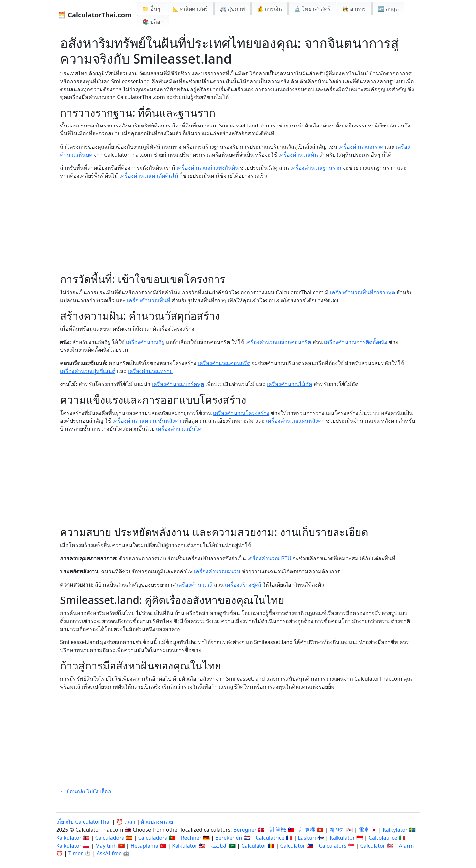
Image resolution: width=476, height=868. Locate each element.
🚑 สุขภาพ (232, 9)
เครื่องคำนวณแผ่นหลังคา (295, 421)
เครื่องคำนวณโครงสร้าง (241, 413)
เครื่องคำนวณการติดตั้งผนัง (356, 342)
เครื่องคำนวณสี (195, 585)
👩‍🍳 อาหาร (354, 9)
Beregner (245, 830)
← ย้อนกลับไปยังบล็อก (86, 791)
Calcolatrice (383, 838)
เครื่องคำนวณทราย (150, 371)
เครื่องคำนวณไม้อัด (289, 384)
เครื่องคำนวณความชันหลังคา (147, 421)
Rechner (191, 838)
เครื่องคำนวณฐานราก (316, 168)
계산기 (337, 830)
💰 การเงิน (269, 9)
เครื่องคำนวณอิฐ (145, 342)
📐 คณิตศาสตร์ (190, 9)
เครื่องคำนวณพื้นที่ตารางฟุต (362, 292)
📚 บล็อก (153, 22)
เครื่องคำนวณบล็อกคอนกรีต (278, 342)
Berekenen (229, 838)
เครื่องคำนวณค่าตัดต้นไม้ (149, 176)
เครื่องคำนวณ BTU (269, 558)
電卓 (364, 830)
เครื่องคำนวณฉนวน (217, 571)
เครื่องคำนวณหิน (298, 155)
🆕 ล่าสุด (388, 9)
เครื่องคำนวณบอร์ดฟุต (178, 384)
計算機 (278, 830)
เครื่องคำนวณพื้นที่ (149, 300)
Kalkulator (69, 838)
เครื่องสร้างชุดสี (243, 585)
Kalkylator (395, 830)
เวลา (130, 822)
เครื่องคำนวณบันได (179, 429)
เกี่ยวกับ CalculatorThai (83, 822)
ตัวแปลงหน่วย (157, 822)
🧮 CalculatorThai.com (95, 15)
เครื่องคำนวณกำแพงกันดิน (208, 168)
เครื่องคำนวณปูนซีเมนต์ (88, 371)
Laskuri (307, 838)
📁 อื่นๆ (151, 9)
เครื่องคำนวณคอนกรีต (224, 363)
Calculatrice (270, 838)
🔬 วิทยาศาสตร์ (312, 9)
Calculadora (110, 838)
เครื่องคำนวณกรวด (361, 147)
